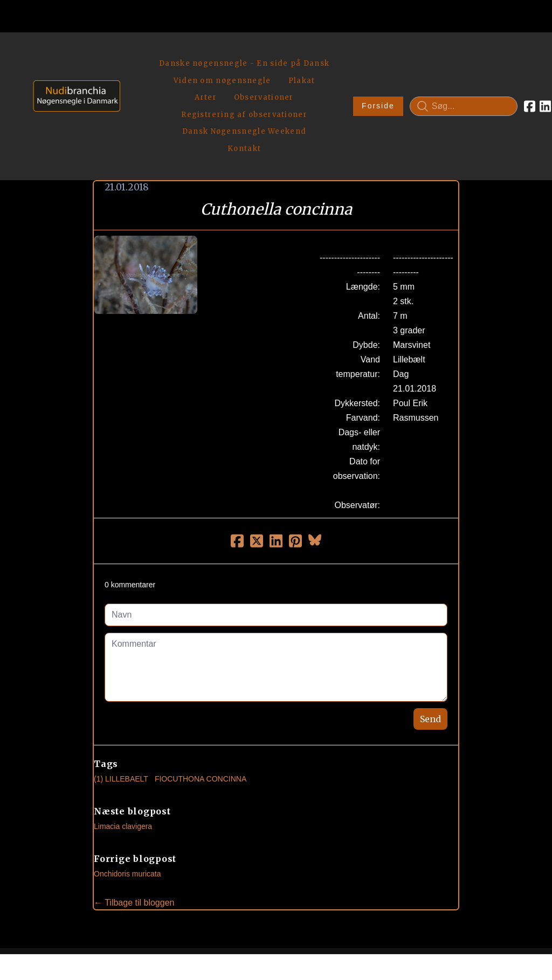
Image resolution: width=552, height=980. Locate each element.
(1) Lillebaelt (121, 703)
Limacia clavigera (123, 750)
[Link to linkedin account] (503, 68)
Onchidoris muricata (127, 798)
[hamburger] (133, 53)
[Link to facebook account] (488, 68)
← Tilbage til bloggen (134, 827)
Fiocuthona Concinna (201, 703)
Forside (336, 68)
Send (430, 643)
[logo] (73, 68)
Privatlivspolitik (379, 934)
